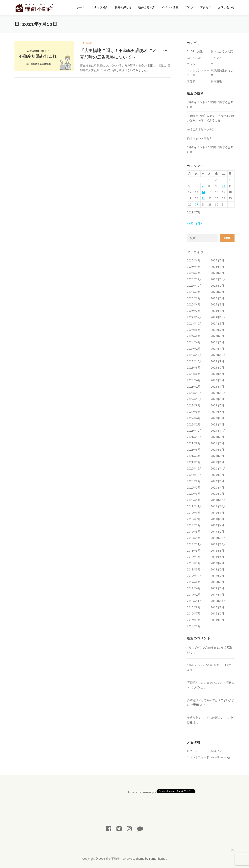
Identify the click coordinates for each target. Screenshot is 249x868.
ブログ (189, 7)
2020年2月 (217, 494)
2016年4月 (194, 620)
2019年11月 (194, 506)
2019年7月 (194, 519)
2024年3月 (217, 342)
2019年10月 (218, 506)
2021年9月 (217, 437)
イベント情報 (170, 7)
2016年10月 (218, 601)
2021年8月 (194, 443)
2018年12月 (218, 538)
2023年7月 (217, 367)
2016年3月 (217, 620)
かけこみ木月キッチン (201, 129)
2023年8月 (194, 367)
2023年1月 (217, 386)
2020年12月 (194, 468)
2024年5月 (217, 336)
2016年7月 (194, 613)
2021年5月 (217, 450)
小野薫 (195, 705)
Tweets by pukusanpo (142, 792)
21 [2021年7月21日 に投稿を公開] (203, 198)
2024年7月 (217, 330)
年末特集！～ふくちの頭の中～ (206, 718)
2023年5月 (217, 374)
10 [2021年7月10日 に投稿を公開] (223, 186)
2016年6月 (217, 613)
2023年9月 (217, 361)
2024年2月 (194, 349)
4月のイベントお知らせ (202, 647)
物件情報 (216, 81)
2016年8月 (217, 607)
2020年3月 (194, 494)
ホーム (81, 7)
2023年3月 (217, 380)
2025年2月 (194, 311)
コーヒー (216, 64)
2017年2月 (194, 595)
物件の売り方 (147, 7)
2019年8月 (217, 513)
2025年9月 (217, 286)
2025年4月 (194, 304)
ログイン (192, 751)
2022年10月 (194, 399)
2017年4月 (194, 588)
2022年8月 (194, 405)
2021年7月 (217, 443)
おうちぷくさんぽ (222, 51)
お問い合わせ (226, 7)
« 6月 (190, 223)
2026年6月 (194, 260)
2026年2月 (194, 273)
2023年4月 (194, 380)
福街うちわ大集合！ (199, 138)
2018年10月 (218, 544)
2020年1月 (194, 500)
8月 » (199, 223)
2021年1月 (217, 462)
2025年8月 (194, 292)
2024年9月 (217, 323)
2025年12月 (194, 279)
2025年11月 (218, 279)
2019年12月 (218, 500)
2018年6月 (217, 557)
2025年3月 (217, 304)
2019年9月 (194, 513)
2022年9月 (217, 399)
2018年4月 (217, 563)
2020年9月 (217, 475)
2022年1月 (217, 424)
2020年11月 (218, 468)
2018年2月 (217, 569)
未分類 (191, 81)
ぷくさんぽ (86, 43)
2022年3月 (217, 418)
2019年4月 (217, 525)
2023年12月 (194, 355)
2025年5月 (217, 298)
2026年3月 (217, 267)
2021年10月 (194, 437)
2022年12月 (194, 393)
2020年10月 (194, 475)
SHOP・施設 (195, 51)
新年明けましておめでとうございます (211, 700)
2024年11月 (218, 317)
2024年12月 (194, 317)
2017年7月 (217, 576)
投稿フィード (219, 751)
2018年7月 (194, 557)
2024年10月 (194, 323)
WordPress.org (220, 757)
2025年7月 (217, 292)
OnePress (129, 859)
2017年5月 (217, 582)
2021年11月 (218, 431)
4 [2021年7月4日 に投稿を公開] (229, 180)
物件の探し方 (123, 7)
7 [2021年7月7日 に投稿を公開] (202, 186)
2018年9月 (194, 551)
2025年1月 (217, 311)
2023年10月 (194, 361)
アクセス (206, 7)
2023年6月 (194, 374)
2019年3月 (194, 531)
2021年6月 (194, 450)
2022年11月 (218, 393)
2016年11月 (194, 601)
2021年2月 (194, 462)
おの (197, 687)
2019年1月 (194, 538)
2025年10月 (194, 286)
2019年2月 (217, 531)
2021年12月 (194, 431)
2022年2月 (194, 424)
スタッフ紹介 (100, 7)
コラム (191, 64)
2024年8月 (194, 330)
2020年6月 (217, 481)
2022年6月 (194, 412)
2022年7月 (217, 405)
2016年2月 (194, 626)
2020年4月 (217, 487)
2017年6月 (194, 582)
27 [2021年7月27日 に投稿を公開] (196, 204)
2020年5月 (194, 487)
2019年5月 (194, 525)
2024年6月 (194, 336)
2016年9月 (194, 607)
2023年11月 (218, 355)
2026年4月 (194, 267)
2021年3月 (217, 456)
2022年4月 (194, 418)
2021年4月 (194, 456)
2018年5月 (194, 563)
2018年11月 (194, 544)
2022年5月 (217, 412)
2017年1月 (217, 595)
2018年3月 (194, 569)
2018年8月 (217, 551)
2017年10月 (194, 576)
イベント (216, 58)
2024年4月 (194, 342)
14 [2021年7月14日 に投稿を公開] (203, 192)
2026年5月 (217, 260)
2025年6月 (194, 298)
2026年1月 (217, 273)
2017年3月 (217, 588)
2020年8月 (194, 481)
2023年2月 (194, 386)
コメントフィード (198, 757)
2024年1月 (217, 349)
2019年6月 (217, 519)
